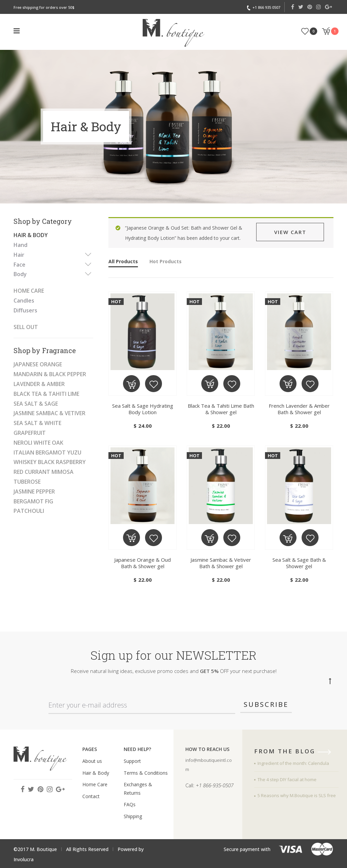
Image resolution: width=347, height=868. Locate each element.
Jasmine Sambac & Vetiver (49, 413)
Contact (91, 796)
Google (329, 7)
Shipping (133, 816)
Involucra (24, 859)
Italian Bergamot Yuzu (47, 452)
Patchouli (29, 511)
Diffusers (25, 310)
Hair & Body (31, 235)
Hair (19, 255)
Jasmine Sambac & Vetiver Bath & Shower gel (221, 563)
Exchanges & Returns (138, 789)
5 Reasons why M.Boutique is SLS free (297, 795)
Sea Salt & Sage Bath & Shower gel (299, 563)
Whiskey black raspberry (50, 462)
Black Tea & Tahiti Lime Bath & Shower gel (221, 409)
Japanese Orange (38, 364)
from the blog (295, 752)
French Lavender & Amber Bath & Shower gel (299, 409)
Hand (21, 245)
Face (19, 265)
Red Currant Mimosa (44, 472)
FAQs (130, 804)
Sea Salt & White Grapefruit (37, 428)
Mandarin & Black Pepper (50, 374)
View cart (290, 232)
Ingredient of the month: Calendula (293, 763)
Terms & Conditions (146, 773)
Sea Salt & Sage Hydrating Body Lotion (143, 409)
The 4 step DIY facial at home (287, 779)
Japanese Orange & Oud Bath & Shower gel (142, 563)
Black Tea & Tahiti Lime (46, 394)
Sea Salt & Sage (36, 404)
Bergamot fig (33, 501)
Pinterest (310, 7)
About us (92, 761)
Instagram (319, 7)
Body (20, 274)
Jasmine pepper (34, 491)
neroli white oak (38, 443)
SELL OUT (26, 327)
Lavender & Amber (39, 384)
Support (132, 761)
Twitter (301, 7)
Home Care (29, 291)
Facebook (293, 7)
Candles (24, 301)
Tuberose (27, 482)
